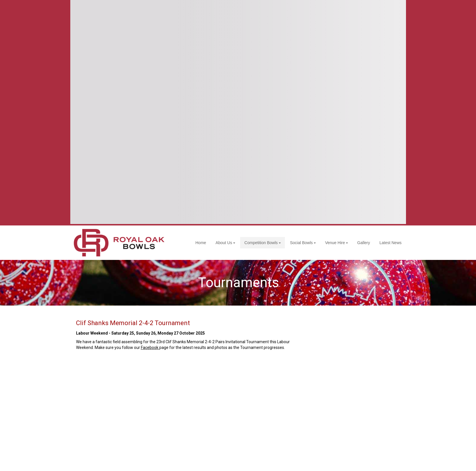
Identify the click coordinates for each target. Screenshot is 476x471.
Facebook (150, 348)
